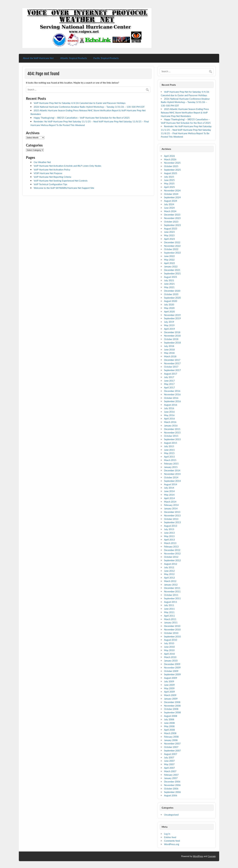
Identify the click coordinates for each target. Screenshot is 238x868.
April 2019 (169, 329)
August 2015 (171, 443)
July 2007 (169, 757)
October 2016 (171, 398)
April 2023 (169, 239)
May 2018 (169, 353)
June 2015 (169, 450)
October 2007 (171, 747)
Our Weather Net (42, 162)
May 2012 (169, 574)
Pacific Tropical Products (106, 58)
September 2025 (172, 170)
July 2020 (169, 304)
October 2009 (171, 671)
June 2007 (169, 761)
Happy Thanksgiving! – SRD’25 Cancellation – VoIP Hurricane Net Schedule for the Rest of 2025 (82, 118)
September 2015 (172, 439)
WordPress (198, 856)
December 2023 (172, 215)
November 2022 (172, 246)
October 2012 (171, 557)
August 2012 (171, 564)
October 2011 (171, 595)
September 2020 (172, 298)
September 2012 (172, 560)
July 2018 (169, 346)
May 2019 (169, 325)
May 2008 (169, 726)
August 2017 (171, 374)
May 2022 (169, 260)
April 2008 (169, 730)
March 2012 (170, 581)
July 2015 (169, 446)
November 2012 (172, 553)
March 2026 (170, 159)
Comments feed (172, 841)
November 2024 (172, 190)
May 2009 (169, 688)
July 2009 (169, 681)
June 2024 (169, 208)
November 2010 (172, 629)
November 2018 (172, 336)
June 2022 (169, 256)
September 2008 (172, 712)
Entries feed (170, 837)
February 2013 (171, 547)
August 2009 (171, 678)
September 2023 (172, 225)
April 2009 (169, 692)
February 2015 (171, 464)
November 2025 (172, 163)
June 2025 (169, 180)
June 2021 (169, 284)
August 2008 (171, 716)
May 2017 (169, 384)
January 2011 (171, 622)
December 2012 (172, 550)
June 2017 (169, 381)
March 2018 (170, 356)
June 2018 (169, 350)
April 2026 (169, 156)
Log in (167, 834)
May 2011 (169, 612)
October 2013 (171, 519)
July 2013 (169, 529)
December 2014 (172, 470)
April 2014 (169, 498)
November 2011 (172, 591)
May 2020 (169, 308)
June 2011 (169, 609)
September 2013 (172, 522)
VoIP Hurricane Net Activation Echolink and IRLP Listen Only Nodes (67, 166)
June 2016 (169, 412)
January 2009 (171, 699)
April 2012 (169, 578)
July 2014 (169, 488)
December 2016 (172, 391)
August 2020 (171, 301)
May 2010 (169, 650)
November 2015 (172, 432)
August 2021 (171, 277)
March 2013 (170, 543)
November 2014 (172, 474)
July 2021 (169, 280)
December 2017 (172, 360)
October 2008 (171, 709)
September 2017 (172, 370)
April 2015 (169, 457)
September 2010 (172, 636)
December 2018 (172, 332)
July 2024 (169, 204)
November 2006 (172, 785)
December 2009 (172, 664)
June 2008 (169, 723)
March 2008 (170, 733)
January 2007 (171, 778)
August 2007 (171, 754)
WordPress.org (172, 844)
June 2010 (169, 647)
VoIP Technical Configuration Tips (50, 184)
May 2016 (169, 415)
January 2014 (171, 508)
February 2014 (171, 505)
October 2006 (171, 789)
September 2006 (172, 792)
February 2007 (171, 775)
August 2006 (171, 795)
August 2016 (171, 405)
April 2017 (169, 387)
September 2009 (172, 674)
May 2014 (169, 495)
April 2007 (169, 768)
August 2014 (171, 484)
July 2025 (169, 177)
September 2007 (172, 750)
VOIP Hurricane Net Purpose (48, 173)
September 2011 (172, 598)
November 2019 (172, 315)
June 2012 (169, 571)
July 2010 (169, 643)
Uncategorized (171, 815)
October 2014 (171, 477)
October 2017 (171, 367)
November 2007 (172, 744)
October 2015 (171, 436)
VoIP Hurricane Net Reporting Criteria (52, 177)
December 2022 (172, 242)
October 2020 (171, 294)
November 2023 (172, 218)
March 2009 (170, 695)
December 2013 (172, 512)
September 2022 (172, 253)
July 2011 (169, 605)
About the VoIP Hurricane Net (38, 58)
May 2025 (169, 183)
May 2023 (169, 235)
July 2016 (169, 408)
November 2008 (172, 706)
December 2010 (172, 626)
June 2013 (169, 533)
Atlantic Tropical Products (74, 58)
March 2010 (170, 657)
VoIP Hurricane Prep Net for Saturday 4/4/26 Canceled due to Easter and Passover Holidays (80, 103)
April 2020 (169, 311)
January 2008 (171, 740)
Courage (212, 856)
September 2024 (172, 197)
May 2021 (169, 287)
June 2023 (169, 232)
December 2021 (172, 270)
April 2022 (169, 263)
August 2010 (171, 640)
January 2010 (171, 661)
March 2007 (170, 771)
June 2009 (169, 685)
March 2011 (170, 619)
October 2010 (171, 633)
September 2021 (172, 273)
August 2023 (171, 229)
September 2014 (172, 481)
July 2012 (169, 567)
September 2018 (172, 343)
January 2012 (171, 585)
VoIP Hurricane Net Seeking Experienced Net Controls (61, 181)
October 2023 (171, 222)
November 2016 (172, 394)
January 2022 (171, 266)
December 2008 (172, 702)
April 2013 (169, 540)
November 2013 (172, 515)
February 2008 (171, 737)
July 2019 (169, 322)
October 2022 (171, 249)
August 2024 (171, 201)
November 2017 (172, 363)
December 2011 (172, 588)
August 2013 (171, 526)
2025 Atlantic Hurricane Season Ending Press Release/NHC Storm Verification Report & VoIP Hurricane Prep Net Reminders (185, 113)
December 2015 (172, 429)
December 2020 (172, 291)
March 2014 (170, 502)
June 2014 (169, 491)
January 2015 (171, 467)
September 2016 (172, 401)
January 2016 (171, 426)
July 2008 (169, 719)
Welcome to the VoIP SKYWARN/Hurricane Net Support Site (64, 188)
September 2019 (172, 318)
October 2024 (171, 194)
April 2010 (169, 654)
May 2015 (169, 453)
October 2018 (171, 339)
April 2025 (169, 187)
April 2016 (169, 419)
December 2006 (172, 782)
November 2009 (172, 668)
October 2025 (171, 166)
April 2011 (169, 616)
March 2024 (170, 211)
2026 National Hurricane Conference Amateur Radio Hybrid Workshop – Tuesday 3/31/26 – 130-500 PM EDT (89, 107)
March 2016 (170, 422)
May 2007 (169, 764)
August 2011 (171, 602)
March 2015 (170, 460)
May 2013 (169, 536)
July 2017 (169, 377)
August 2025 (171, 173)
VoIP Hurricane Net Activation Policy (52, 170)
